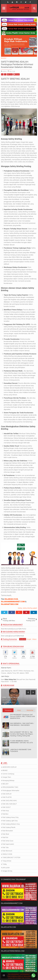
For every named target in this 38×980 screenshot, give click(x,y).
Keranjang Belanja (8, 781)
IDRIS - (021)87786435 (11, 698)
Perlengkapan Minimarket (11, 791)
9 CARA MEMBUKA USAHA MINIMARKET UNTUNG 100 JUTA (21, 742)
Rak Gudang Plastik (9, 827)
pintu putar (6, 868)
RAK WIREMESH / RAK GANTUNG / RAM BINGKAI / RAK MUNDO (22, 724)
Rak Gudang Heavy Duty (11, 817)
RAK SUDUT (7, 807)
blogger (29, 639)
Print (10, 74)
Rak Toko (6, 847)
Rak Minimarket (8, 831)
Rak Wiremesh (7, 851)
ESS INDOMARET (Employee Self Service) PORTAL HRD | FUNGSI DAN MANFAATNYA (22, 716)
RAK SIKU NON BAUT (10, 804)
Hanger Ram (7, 777)
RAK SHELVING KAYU (10, 801)
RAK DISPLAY (7, 794)
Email (16, 74)
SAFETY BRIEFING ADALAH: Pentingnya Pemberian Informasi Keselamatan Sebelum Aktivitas (17, 64)
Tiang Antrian (7, 861)
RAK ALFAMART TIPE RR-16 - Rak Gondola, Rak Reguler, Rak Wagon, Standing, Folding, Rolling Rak (22, 734)
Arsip (19, 710)
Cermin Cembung (8, 774)
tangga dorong (7, 871)
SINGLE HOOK (7, 854)
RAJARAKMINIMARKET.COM (13, 602)
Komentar (30, 710)
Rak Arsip (6, 811)
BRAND (5, 770)
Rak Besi (5, 814)
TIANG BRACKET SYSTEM (11, 858)
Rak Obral (6, 834)
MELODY (6, 784)
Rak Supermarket (8, 844)
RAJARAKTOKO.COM (10, 604)
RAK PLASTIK (7, 797)
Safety (20, 608)
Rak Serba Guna (8, 841)
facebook (23, 639)
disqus (34, 639)
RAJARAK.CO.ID (11, 599)
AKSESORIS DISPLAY (10, 767)
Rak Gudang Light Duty (10, 821)
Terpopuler (8, 710)
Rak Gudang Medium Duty (11, 824)
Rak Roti (5, 837)
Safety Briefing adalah (30, 608)
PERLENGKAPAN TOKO (10, 787)
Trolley (5, 864)
